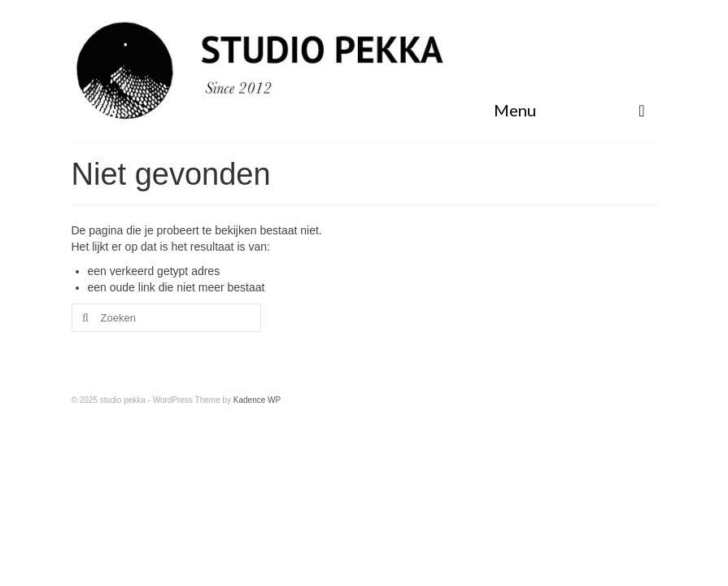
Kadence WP (257, 400)
